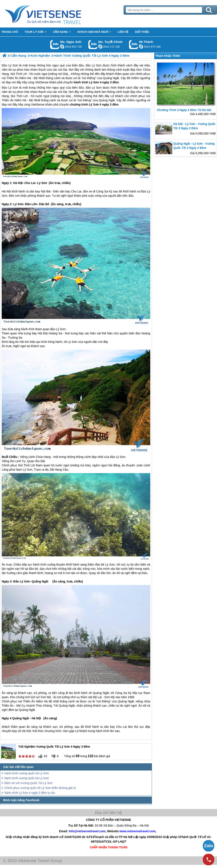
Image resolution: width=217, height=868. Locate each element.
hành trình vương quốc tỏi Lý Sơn (27, 773)
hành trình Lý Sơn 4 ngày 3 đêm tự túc (30, 793)
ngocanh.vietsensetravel (62, 47)
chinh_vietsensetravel (100, 47)
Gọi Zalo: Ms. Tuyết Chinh (93, 45)
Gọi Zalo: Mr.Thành (134, 45)
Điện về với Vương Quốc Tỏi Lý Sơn (29, 783)
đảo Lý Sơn (94, 88)
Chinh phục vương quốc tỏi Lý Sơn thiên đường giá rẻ (40, 788)
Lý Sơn (94, 104)
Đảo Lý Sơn (10, 88)
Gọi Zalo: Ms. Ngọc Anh (55, 45)
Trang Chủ (53, 14)
